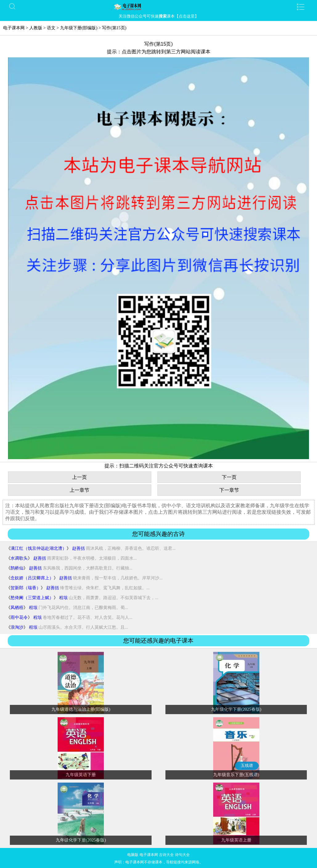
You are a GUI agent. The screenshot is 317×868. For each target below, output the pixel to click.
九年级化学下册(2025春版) (236, 709)
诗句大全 (182, 855)
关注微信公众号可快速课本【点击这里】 (159, 16)
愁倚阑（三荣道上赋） (32, 598)
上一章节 (79, 490)
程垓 (63, 598)
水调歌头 (19, 558)
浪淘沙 (17, 627)
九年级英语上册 (236, 840)
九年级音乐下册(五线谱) (236, 775)
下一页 (229, 477)
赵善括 (79, 548)
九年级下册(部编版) (79, 28)
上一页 (79, 477)
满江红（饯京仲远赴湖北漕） (39, 548)
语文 (51, 28)
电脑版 (133, 855)
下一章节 (229, 490)
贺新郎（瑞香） (26, 588)
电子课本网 (14, 28)
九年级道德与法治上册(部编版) (81, 709)
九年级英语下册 (81, 775)
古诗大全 (166, 855)
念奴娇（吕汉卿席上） (32, 578)
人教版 (36, 28)
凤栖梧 (17, 608)
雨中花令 (19, 617)
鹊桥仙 (17, 568)
